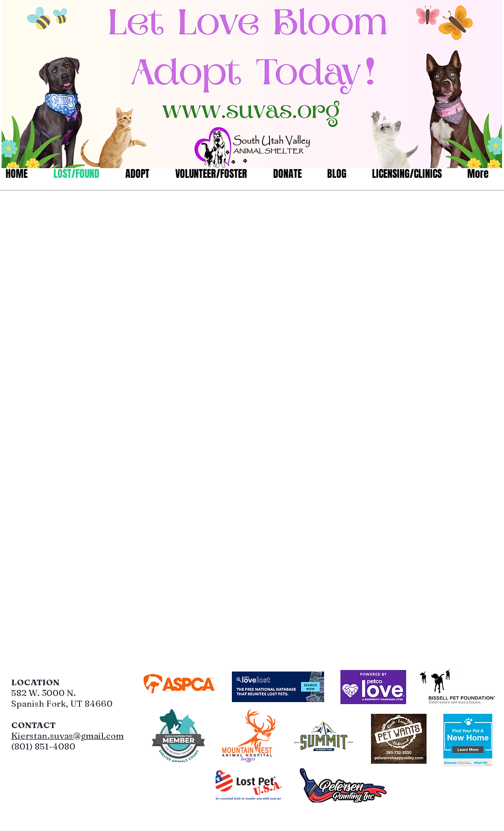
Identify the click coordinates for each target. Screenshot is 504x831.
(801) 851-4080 (43, 746)
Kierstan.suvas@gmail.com (68, 735)
